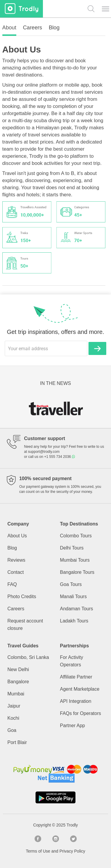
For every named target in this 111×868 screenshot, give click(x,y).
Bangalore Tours (77, 572)
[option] (55, 408)
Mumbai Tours (75, 560)
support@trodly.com (44, 452)
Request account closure (25, 625)
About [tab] (9, 28)
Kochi (13, 718)
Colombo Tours (76, 536)
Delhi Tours (72, 548)
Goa (12, 730)
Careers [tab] (32, 28)
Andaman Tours (77, 609)
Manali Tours (73, 597)
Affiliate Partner (76, 677)
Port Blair (17, 742)
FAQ (12, 584)
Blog (12, 548)
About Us (17, 536)
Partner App (73, 726)
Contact (16, 572)
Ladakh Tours (74, 621)
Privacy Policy (72, 851)
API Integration (76, 701)
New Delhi (18, 669)
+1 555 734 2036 (59, 457)
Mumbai (16, 694)
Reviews (16, 560)
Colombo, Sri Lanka (28, 657)
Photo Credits (22, 597)
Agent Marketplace (80, 689)
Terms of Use (38, 851)
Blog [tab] (54, 28)
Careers (16, 609)
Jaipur (14, 706)
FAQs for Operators (81, 713)
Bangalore (18, 682)
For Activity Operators (72, 661)
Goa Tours (71, 584)
